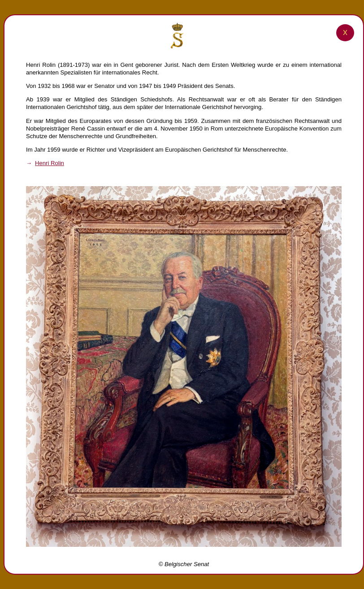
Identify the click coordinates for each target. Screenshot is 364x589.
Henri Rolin (50, 163)
